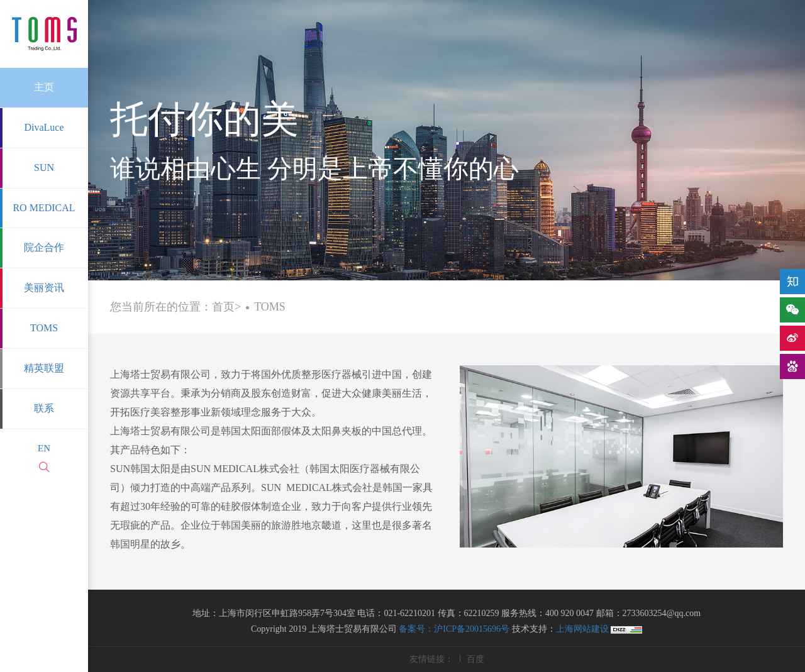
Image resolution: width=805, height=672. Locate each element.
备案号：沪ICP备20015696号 (454, 629)
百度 (475, 659)
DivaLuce (44, 127)
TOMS (44, 328)
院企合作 (44, 247)
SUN (44, 168)
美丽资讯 (44, 288)
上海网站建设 (584, 629)
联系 (44, 408)
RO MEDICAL (44, 208)
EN (44, 448)
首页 (223, 307)
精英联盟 (44, 368)
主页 (44, 87)
